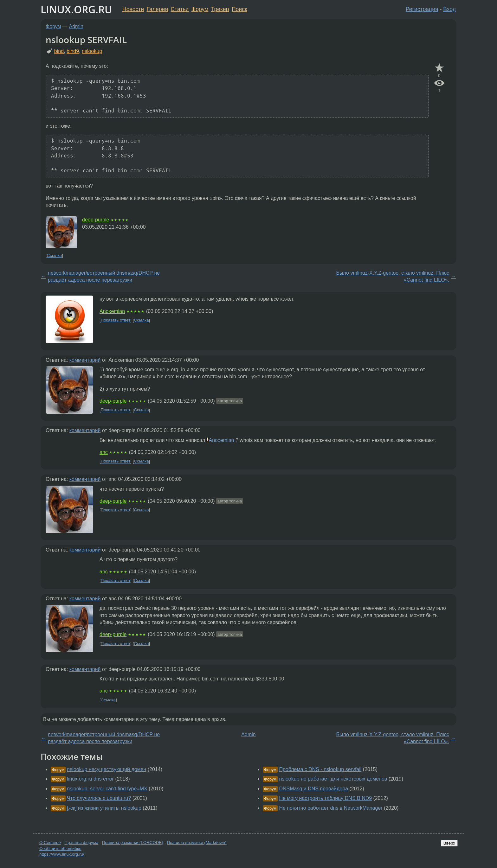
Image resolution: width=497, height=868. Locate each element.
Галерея (157, 9)
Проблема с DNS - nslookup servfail (320, 769)
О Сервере (50, 842)
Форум (200, 9)
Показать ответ (116, 320)
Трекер (220, 9)
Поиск (239, 9)
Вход (449, 9)
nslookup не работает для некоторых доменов (333, 779)
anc (104, 452)
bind (59, 51)
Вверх (449, 843)
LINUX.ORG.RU (76, 9)
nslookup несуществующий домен (106, 769)
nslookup (92, 51)
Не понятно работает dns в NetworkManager (331, 808)
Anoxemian (112, 311)
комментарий (85, 360)
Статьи (180, 9)
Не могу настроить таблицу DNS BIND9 (325, 798)
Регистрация (422, 9)
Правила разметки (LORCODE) (133, 842)
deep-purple (96, 220)
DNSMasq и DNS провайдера (313, 789)
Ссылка (54, 255)
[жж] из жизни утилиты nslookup (104, 808)
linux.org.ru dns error (90, 779)
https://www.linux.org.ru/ (62, 854)
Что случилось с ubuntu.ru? (99, 798)
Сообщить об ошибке (60, 849)
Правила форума (82, 842)
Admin (76, 26)
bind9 (73, 51)
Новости (133, 9)
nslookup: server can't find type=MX (107, 789)
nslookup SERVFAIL (86, 40)
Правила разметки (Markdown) (197, 842)
